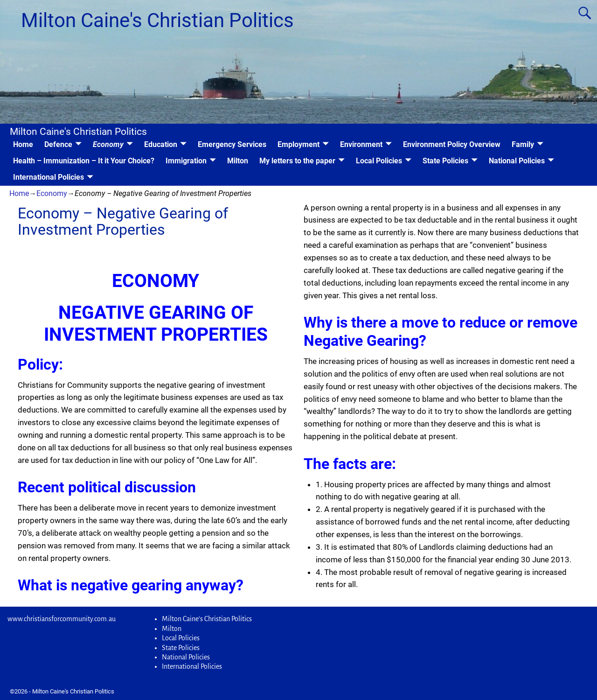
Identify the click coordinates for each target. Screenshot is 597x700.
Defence (58, 144)
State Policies (445, 161)
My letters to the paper (297, 161)
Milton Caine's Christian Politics (157, 20)
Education (161, 144)
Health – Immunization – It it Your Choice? (84, 161)
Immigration (186, 161)
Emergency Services (232, 144)
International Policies (49, 177)
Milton (238, 161)
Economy (108, 144)
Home (23, 144)
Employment (298, 144)
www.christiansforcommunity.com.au (62, 619)
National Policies (517, 161)
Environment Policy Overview (452, 144)
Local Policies (379, 161)
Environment (361, 144)
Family (523, 144)
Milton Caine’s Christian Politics (207, 619)
